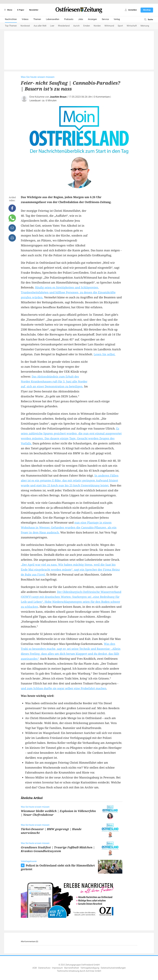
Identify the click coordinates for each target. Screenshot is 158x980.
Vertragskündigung (90, 968)
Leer (52, 26)
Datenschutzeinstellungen (113, 968)
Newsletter (34, 10)
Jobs (81, 19)
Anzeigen (92, 19)
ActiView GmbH (93, 971)
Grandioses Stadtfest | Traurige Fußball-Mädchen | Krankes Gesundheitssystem (58, 849)
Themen (37, 19)
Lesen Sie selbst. (105, 354)
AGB (35, 968)
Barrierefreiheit (72, 968)
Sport (120, 26)
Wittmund (109, 26)
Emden (87, 26)
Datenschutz (44, 968)
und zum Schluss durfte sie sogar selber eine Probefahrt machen (64, 688)
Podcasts (69, 19)
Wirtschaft (132, 26)
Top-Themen (11, 26)
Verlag (117, 19)
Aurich (76, 26)
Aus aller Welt (40, 26)
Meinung (145, 26)
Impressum (57, 968)
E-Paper (21, 10)
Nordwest (25, 26)
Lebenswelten (53, 19)
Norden (97, 26)
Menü (8, 10)
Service (105, 19)
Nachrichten (11, 19)
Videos (25, 19)
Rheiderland (64, 26)
